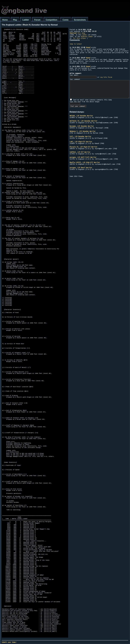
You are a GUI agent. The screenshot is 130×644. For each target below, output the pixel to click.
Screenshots (80, 20)
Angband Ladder (87, 36)
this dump (77, 33)
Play (15, 20)
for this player (80, 38)
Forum (37, 20)
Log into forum (106, 77)
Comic (66, 20)
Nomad (88, 47)
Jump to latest (76, 44)
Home (5, 20)
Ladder (26, 20)
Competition (52, 20)
